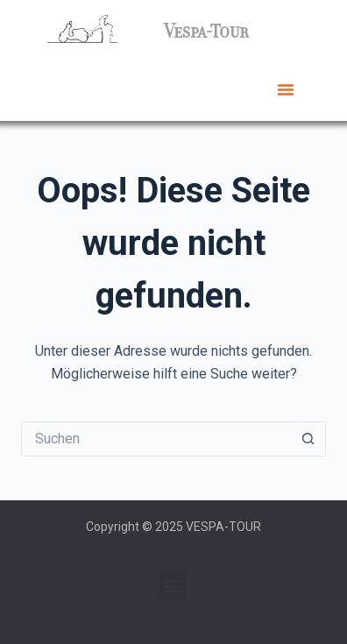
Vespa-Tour (206, 32)
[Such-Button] (308, 439)
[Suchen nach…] (156, 439)
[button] (286, 89)
